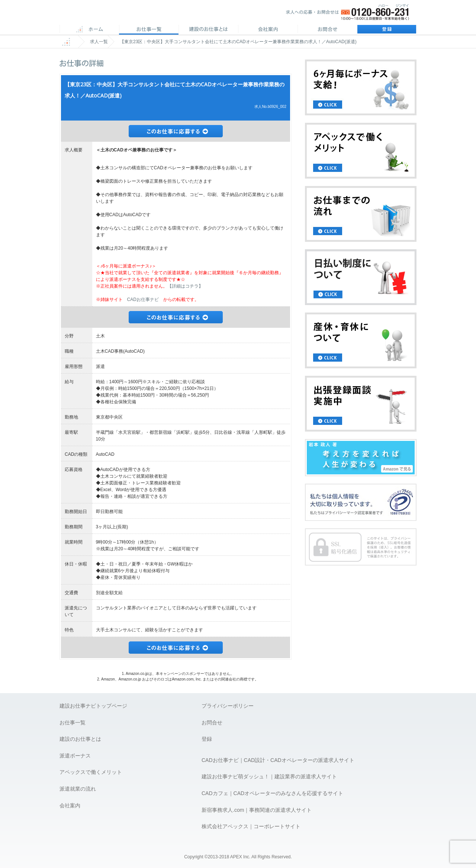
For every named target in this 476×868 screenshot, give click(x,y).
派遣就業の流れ (78, 789)
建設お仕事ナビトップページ (93, 706)
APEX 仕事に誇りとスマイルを (112, 14)
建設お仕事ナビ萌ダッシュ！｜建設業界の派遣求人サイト (269, 776)
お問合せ (327, 30)
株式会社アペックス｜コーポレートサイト (251, 826)
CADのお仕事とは (208, 30)
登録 (387, 30)
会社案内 (268, 30)
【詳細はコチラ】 (185, 286)
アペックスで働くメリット (91, 772)
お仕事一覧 (73, 723)
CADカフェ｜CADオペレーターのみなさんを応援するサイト (272, 793)
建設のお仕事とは (80, 739)
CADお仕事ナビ (143, 300)
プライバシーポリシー (228, 706)
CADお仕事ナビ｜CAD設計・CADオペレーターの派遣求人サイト (278, 760)
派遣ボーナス (75, 756)
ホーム (89, 30)
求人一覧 (99, 42)
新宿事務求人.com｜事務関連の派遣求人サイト (257, 810)
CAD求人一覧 (149, 30)
